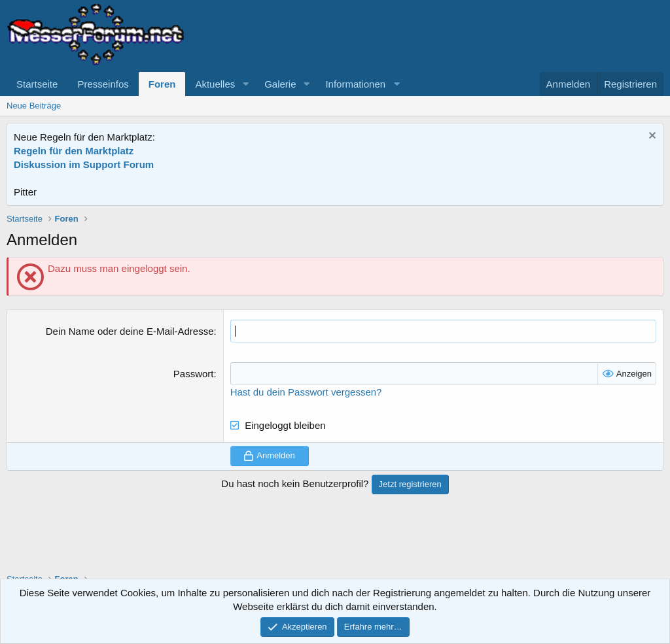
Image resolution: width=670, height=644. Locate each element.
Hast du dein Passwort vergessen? (306, 392)
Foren (162, 84)
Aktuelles (215, 84)
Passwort (194, 374)
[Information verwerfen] (651, 137)
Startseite (37, 84)
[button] (245, 84)
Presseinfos (103, 84)
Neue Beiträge (34, 106)
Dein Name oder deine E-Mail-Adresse (130, 331)
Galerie (280, 84)
